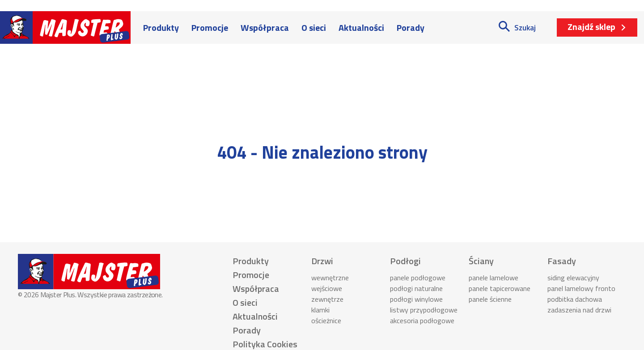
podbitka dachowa (575, 299)
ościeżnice (326, 320)
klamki (320, 310)
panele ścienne (490, 299)
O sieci (314, 27)
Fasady (562, 261)
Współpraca (265, 27)
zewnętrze (327, 299)
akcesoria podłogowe (422, 320)
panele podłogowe (418, 278)
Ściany (481, 261)
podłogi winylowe (416, 299)
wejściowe (327, 288)
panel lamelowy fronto (581, 288)
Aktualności (361, 27)
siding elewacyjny (573, 278)
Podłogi (405, 261)
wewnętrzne (330, 278)
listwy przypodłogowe (424, 310)
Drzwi (322, 261)
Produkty (161, 27)
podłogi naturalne (416, 288)
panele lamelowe (494, 278)
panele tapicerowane (500, 288)
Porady (411, 27)
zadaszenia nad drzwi (579, 310)
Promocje (210, 27)
